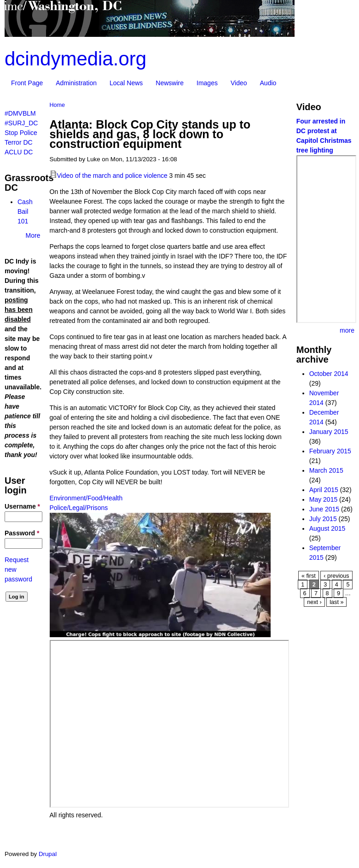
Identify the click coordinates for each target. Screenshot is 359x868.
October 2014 (329, 374)
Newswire (170, 83)
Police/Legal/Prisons (79, 508)
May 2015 (323, 499)
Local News (126, 83)
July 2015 (323, 519)
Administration (76, 83)
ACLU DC (19, 152)
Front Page (27, 83)
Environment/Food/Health (86, 498)
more (347, 330)
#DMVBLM (20, 113)
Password (22, 533)
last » (336, 602)
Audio (268, 83)
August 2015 (327, 528)
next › (314, 602)
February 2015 (330, 451)
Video (239, 83)
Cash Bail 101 (25, 211)
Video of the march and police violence (112, 176)
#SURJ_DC (21, 123)
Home (58, 105)
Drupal (48, 854)
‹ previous (336, 576)
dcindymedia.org (75, 59)
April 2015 (324, 490)
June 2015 (324, 509)
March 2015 (326, 470)
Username (22, 506)
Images (207, 83)
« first (309, 576)
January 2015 (329, 432)
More (33, 235)
